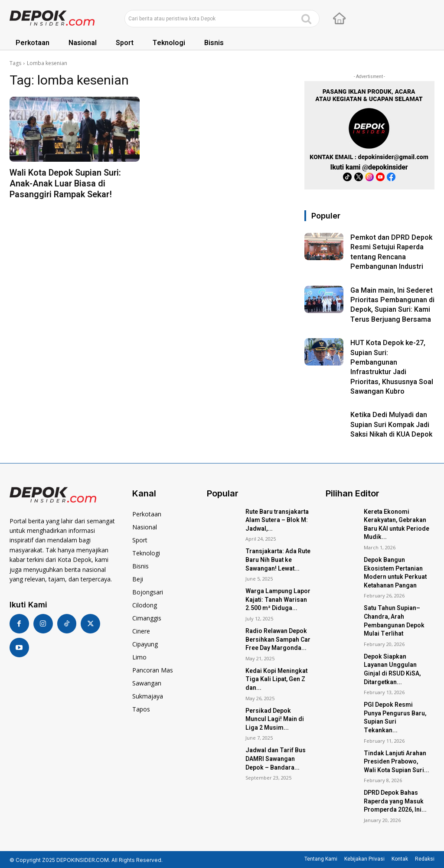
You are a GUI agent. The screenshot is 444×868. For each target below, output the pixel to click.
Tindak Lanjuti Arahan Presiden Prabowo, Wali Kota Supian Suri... (397, 762)
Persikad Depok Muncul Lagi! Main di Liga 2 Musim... (275, 719)
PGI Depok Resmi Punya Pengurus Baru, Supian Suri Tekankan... (395, 718)
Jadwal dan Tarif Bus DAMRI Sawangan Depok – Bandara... (276, 759)
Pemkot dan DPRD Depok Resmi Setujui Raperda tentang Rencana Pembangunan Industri (391, 252)
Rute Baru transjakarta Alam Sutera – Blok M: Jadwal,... (277, 520)
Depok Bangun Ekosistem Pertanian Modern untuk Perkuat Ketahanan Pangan (395, 573)
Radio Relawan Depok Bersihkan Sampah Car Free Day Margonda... (278, 640)
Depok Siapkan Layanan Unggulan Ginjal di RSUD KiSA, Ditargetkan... (392, 669)
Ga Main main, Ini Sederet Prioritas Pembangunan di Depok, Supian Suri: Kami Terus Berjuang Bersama (392, 305)
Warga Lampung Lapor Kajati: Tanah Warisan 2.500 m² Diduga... (278, 600)
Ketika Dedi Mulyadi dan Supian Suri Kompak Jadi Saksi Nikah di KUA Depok (391, 425)
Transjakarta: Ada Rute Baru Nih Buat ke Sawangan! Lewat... (278, 560)
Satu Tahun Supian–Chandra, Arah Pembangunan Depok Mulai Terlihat (394, 621)
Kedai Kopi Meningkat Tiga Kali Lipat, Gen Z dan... (276, 679)
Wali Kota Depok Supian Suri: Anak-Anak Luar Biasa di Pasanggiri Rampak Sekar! (65, 184)
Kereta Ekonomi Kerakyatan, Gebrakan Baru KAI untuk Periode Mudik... (397, 525)
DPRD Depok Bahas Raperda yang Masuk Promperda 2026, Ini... (395, 801)
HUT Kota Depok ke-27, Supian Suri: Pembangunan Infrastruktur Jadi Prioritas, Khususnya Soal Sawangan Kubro (392, 367)
